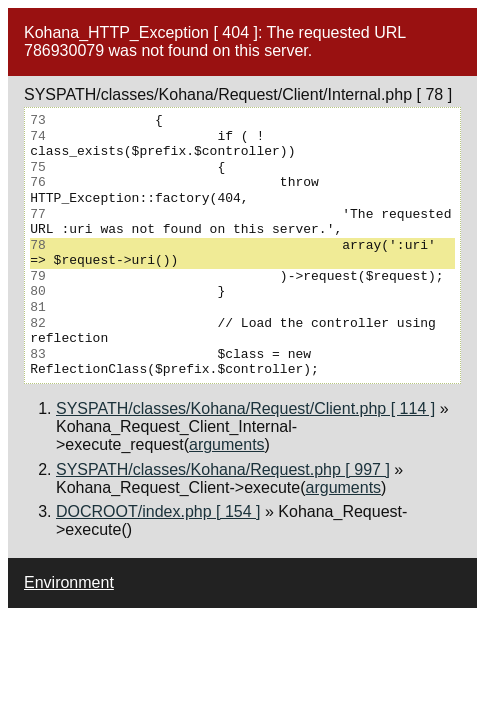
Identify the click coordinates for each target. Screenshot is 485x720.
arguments (227, 444)
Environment (69, 582)
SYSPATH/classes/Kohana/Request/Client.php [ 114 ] (245, 408)
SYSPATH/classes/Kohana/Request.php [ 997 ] (223, 469)
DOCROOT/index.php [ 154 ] (158, 511)
